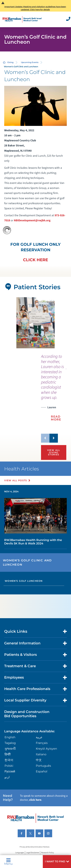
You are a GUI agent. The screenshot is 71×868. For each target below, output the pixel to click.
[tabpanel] (36, 323)
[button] (57, 862)
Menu (8, 862)
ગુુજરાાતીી (10, 749)
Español (42, 771)
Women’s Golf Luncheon (24, 581)
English (10, 737)
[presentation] (54, 390)
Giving (10, 62)
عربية (39, 737)
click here (35, 800)
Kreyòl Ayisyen (46, 749)
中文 (39, 760)
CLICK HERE (35, 260)
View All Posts (16, 480)
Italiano (41, 754)
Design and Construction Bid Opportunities (27, 714)
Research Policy (48, 853)
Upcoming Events (30, 62)
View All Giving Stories (54, 452)
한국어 (9, 760)
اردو (7, 777)
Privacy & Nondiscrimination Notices (35, 847)
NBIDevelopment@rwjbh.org (32, 220)
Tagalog (10, 743)
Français (42, 743)
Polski (9, 766)
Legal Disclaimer (33, 853)
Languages (20, 853)
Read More (56, 418)
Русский (10, 771)
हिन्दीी (8, 754)
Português (43, 766)
